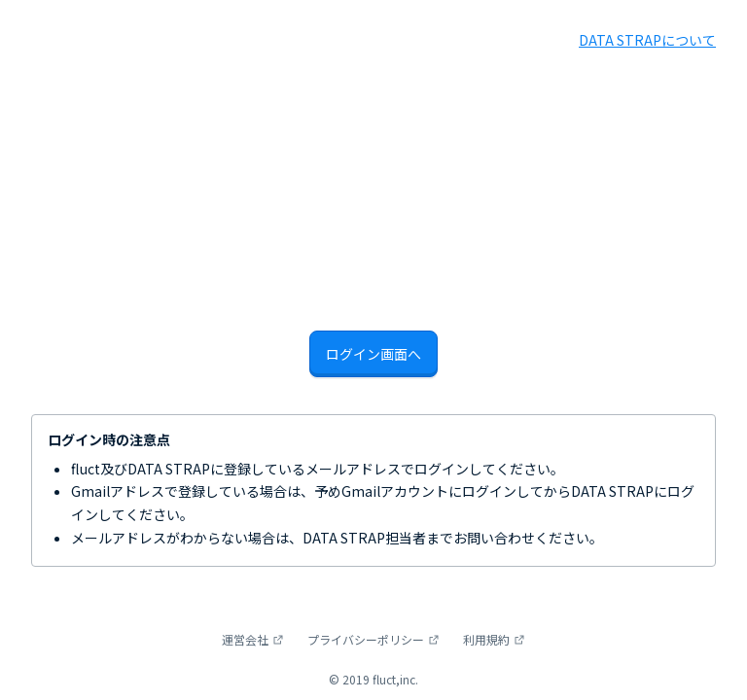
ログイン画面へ (373, 354)
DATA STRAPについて (647, 40)
